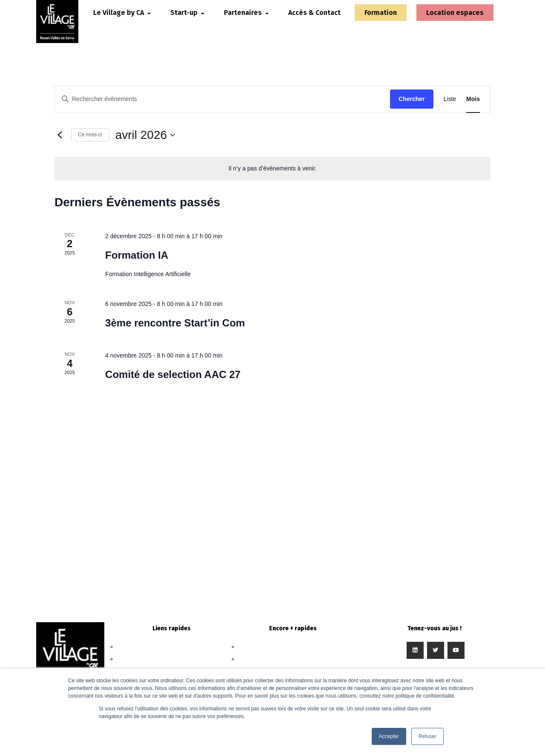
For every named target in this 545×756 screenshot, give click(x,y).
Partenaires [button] (256, 17)
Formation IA (137, 255)
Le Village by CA (172, 647)
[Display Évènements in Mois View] (473, 99)
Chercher (412, 99)
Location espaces (441, 22)
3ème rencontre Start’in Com (175, 323)
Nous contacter (293, 647)
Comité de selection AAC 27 (173, 374)
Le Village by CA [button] (132, 17)
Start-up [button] (197, 17)
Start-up (171, 659)
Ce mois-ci (90, 135)
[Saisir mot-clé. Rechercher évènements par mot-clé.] (222, 99)
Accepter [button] (389, 736)
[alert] (272, 169)
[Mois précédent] (60, 135)
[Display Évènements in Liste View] (450, 99)
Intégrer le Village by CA (293, 659)
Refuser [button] (427, 736)
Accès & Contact (308, 22)
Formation (382, 22)
